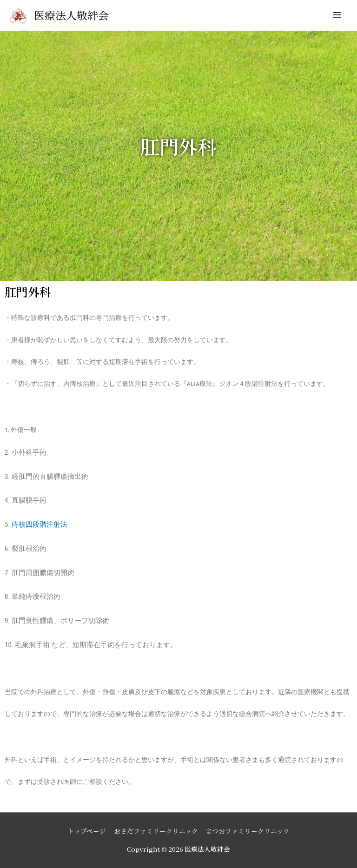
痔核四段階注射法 (40, 524)
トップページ (87, 831)
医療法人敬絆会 (71, 15)
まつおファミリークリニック (248, 831)
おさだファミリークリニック (156, 831)
